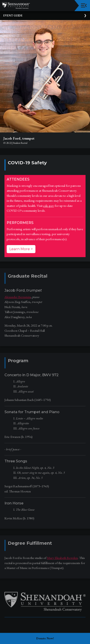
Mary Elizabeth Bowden (62, 558)
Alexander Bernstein (18, 297)
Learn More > (21, 249)
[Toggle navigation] (84, 5)
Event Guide (13, 15)
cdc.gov (49, 206)
